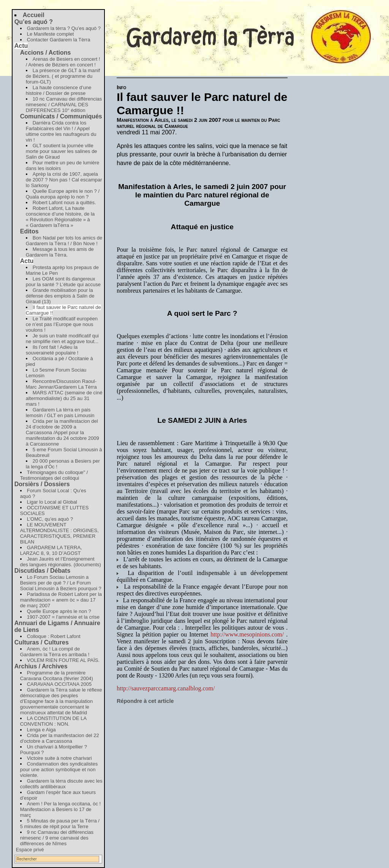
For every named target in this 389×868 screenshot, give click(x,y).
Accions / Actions (46, 53)
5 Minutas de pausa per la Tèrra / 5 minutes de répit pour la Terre (60, 824)
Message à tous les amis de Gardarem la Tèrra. (60, 252)
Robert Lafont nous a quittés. (64, 202)
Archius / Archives (41, 666)
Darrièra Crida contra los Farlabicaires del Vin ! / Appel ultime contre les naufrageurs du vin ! (61, 131)
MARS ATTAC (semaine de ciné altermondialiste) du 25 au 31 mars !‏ (64, 398)
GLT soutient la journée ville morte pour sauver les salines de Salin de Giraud (62, 151)
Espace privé (30, 850)
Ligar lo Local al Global (52, 502)
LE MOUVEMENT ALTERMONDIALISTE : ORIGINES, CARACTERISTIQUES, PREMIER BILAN (59, 533)
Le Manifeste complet (51, 34)
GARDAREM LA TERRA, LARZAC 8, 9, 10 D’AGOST (51, 550)
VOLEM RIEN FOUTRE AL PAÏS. (63, 660)
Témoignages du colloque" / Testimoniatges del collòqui (54, 475)
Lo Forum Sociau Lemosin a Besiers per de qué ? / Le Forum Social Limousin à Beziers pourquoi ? (61, 583)
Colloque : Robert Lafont (54, 636)
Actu (21, 46)
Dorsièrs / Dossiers (42, 484)
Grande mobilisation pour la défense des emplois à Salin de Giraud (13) (60, 296)
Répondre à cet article (145, 701)
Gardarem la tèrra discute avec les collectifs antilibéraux (61, 784)
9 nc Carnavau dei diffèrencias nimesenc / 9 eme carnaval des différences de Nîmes (57, 838)
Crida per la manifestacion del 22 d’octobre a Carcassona (60, 738)
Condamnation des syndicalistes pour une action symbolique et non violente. (59, 770)
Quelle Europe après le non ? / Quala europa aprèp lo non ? (63, 194)
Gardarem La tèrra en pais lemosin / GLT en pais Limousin (60, 413)
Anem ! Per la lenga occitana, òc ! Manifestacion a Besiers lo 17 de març (60, 809)
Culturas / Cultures (42, 642)
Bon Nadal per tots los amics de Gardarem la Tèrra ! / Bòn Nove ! (64, 241)
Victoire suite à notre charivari (59, 758)
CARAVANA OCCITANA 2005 (59, 684)
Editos (29, 231)
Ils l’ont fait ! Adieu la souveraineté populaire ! (52, 350)
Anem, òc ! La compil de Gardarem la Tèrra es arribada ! (55, 652)
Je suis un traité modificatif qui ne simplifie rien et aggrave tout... (62, 339)
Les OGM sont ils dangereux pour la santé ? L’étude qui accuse (63, 282)
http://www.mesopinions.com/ (247, 634)
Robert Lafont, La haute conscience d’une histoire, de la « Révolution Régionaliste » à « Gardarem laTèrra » (60, 217)
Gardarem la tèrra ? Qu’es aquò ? (64, 28)
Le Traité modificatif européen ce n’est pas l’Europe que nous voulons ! (62, 324)
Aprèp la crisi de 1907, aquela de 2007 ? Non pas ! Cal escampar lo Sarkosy (64, 180)
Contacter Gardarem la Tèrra (59, 40)
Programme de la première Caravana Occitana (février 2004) (57, 676)
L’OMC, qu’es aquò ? (50, 519)
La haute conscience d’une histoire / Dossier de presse (59, 90)
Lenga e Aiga (41, 730)
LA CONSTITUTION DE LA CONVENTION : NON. (53, 721)
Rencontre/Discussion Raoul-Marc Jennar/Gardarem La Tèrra (61, 384)
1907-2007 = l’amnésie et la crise (63, 617)
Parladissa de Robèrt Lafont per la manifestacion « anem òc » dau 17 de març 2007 (61, 600)
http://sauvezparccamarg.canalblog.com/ (166, 688)
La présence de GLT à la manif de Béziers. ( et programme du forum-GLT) (63, 76)
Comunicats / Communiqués (61, 116)
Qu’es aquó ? (34, 22)
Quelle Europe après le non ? (59, 611)
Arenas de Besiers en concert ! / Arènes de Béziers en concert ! (63, 62)
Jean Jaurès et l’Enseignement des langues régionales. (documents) (61, 562)
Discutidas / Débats (43, 571)
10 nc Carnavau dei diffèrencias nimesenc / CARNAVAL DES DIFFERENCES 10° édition (64, 105)
